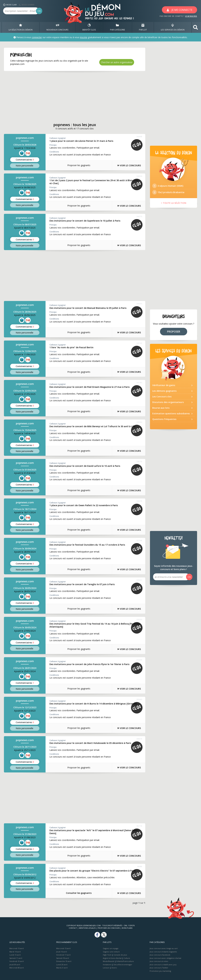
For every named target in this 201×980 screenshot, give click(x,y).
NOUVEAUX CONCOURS (57, 27)
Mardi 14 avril (15, 952)
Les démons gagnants (164, 391)
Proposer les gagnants (79, 165)
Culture (127, 958)
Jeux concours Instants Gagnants (163, 952)
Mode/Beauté (109, 961)
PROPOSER (174, 332)
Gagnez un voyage (111, 948)
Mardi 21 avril (62, 968)
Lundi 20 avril (62, 964)
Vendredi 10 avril (17, 961)
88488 (140, 866)
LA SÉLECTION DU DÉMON (21, 27)
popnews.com (25, 138)
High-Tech (107, 955)
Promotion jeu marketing (160, 971)
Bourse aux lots (161, 408)
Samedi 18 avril (63, 958)
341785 (139, 383)
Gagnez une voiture (111, 952)
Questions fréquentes (164, 419)
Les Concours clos (162, 397)
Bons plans (127, 928)
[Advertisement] (71, 97)
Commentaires (25, 160)
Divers (114, 968)
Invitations (107, 964)
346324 (139, 176)
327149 (139, 540)
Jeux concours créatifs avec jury (163, 964)
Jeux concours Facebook (160, 955)
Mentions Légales (87, 928)
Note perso (25, 166)
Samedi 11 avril (16, 958)
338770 (139, 462)
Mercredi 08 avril (17, 968)
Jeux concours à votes (159, 961)
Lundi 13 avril (15, 955)
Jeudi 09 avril (15, 964)
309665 (139, 699)
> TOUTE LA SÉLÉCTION (174, 203)
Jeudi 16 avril (62, 952)
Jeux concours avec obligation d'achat (165, 958)
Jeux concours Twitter (159, 968)
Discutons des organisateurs (168, 402)
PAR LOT (143, 27)
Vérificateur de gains (164, 386)
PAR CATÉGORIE (118, 27)
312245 (139, 660)
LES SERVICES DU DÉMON (173, 27)
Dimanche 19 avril (64, 961)
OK (39, 11)
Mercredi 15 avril (17, 948)
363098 (139, 137)
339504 (139, 422)
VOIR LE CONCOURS (129, 165)
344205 (139, 304)
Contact (73, 928)
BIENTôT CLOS (89, 27)
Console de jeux (120, 955)
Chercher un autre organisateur (117, 62)
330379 (139, 501)
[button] (196, 27)
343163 (139, 343)
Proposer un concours (109, 928)
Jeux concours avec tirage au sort (164, 948)
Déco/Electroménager (123, 964)
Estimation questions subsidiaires (171, 414)
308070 (139, 739)
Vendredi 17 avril (63, 955)
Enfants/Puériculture (125, 961)
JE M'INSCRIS (191, 16)
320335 (139, 619)
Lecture (106, 968)
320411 (139, 580)
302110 (139, 826)
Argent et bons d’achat (112, 958)
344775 (139, 216)
